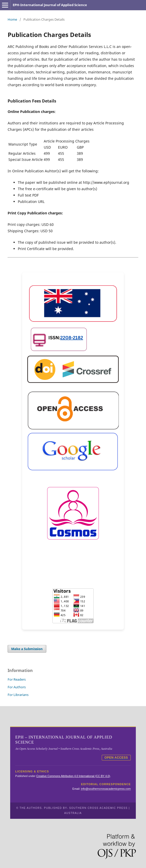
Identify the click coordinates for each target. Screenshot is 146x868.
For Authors (17, 687)
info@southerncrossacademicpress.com (106, 789)
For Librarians (18, 695)
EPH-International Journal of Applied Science (50, 5)
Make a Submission (27, 649)
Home (12, 19)
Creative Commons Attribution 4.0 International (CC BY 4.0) (73, 776)
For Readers (17, 679)
